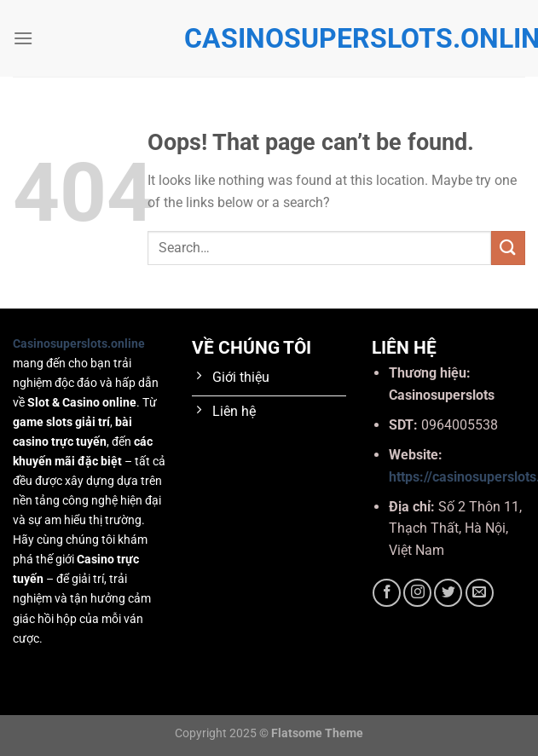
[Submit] (508, 248)
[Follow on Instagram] (417, 593)
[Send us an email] (480, 593)
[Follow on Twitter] (448, 593)
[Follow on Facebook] (387, 593)
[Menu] (23, 38)
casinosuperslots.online (269, 38)
